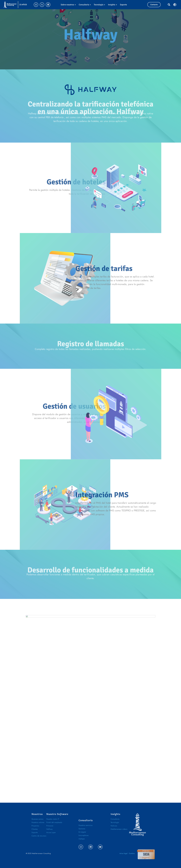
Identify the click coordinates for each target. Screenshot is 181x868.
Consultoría (85, 5)
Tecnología (99, 5)
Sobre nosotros (68, 5)
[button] (169, 5)
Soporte (123, 5)
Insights (113, 5)
